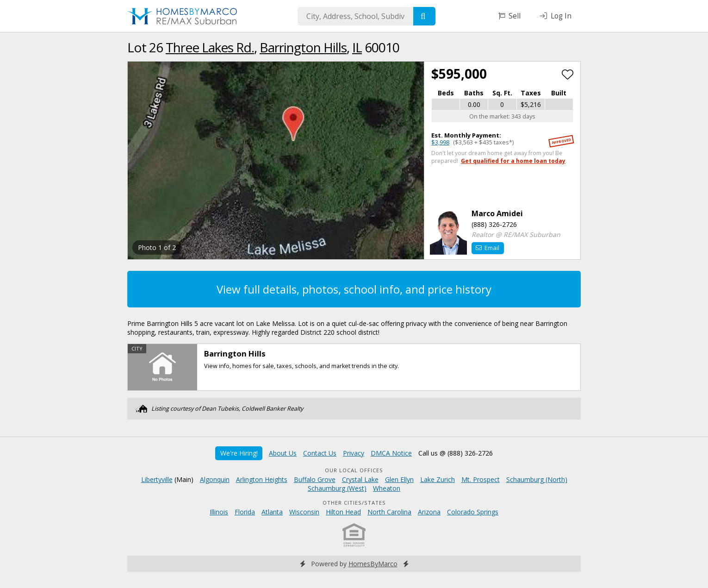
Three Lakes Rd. (210, 47)
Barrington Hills (303, 47)
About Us (283, 453)
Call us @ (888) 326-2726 (456, 453)
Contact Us (320, 453)
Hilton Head (343, 512)
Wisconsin (304, 512)
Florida (245, 512)
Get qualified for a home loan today (513, 161)
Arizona (429, 512)
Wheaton (387, 488)
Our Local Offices (354, 470)
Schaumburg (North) (537, 479)
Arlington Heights (262, 479)
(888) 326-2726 (494, 224)
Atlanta (272, 512)
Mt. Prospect (481, 479)
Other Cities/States (354, 503)
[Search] (424, 16)
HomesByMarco (373, 564)
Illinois (219, 512)
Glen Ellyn (399, 479)
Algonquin (215, 479)
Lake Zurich (438, 479)
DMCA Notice (391, 453)
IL (357, 47)
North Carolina (389, 512)
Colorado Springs (473, 512)
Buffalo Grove (315, 479)
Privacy (354, 453)
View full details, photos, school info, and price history (354, 289)
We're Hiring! (239, 453)
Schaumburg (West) (337, 488)
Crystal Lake (360, 479)
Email (488, 248)
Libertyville (157, 479)
